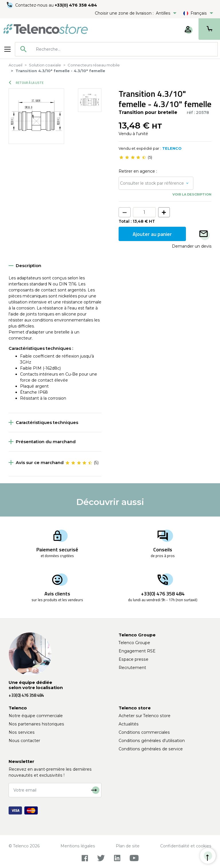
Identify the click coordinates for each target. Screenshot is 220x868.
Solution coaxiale (45, 65)
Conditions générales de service (151, 749)
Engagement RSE (137, 651)
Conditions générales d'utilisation (152, 741)
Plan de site (128, 846)
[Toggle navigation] (7, 49)
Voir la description (192, 194)
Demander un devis (192, 246)
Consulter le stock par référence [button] (152, 183)
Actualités (129, 724)
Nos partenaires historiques (36, 724)
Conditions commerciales (144, 732)
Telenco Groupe (134, 643)
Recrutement (132, 668)
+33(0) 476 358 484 (76, 5)
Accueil (15, 65)
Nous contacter (24, 741)
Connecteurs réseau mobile (94, 65)
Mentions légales (78, 846)
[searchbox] (125, 49)
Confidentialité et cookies (186, 846)
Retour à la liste (26, 83)
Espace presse (133, 659)
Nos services (22, 732)
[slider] (133, 157)
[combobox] (116, 49)
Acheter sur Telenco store (145, 716)
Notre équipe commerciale (36, 716)
